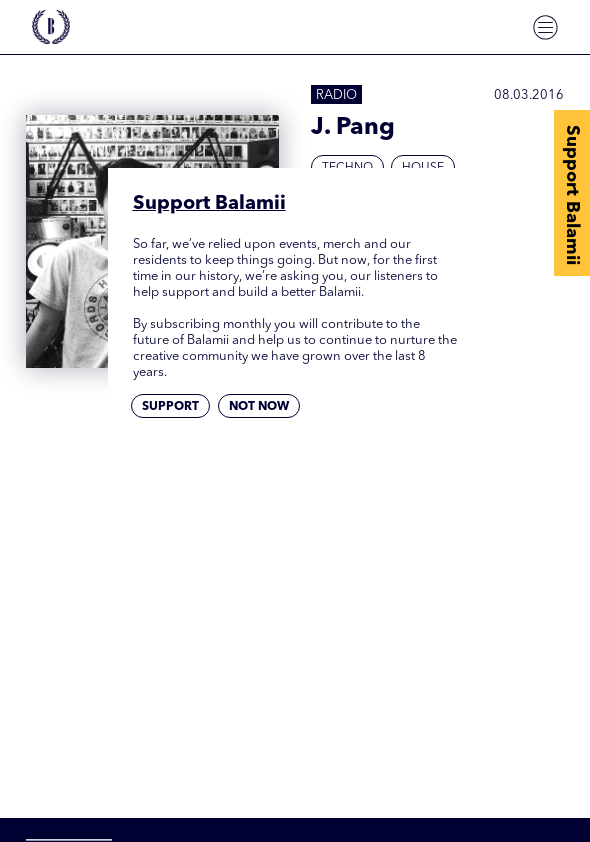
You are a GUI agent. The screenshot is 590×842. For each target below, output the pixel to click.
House (423, 168)
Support (170, 407)
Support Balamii (572, 195)
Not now (259, 407)
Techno (347, 168)
